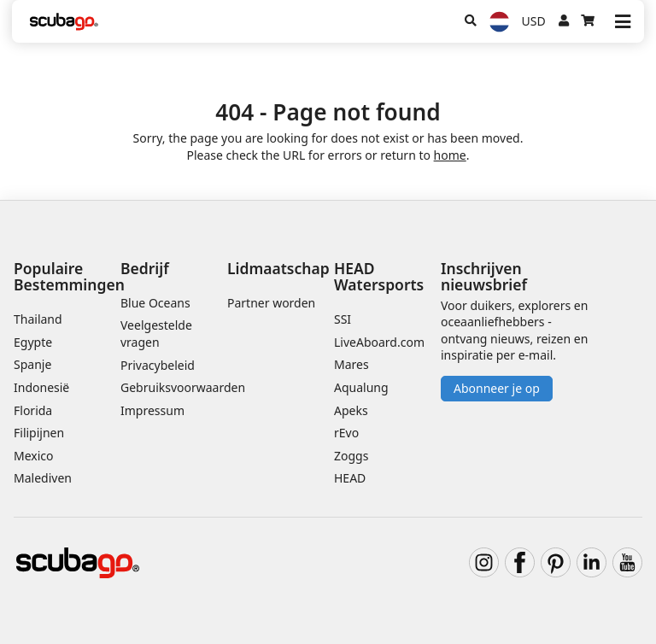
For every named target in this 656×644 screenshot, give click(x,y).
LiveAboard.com (379, 342)
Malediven (43, 478)
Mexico (34, 456)
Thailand (38, 319)
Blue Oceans (155, 303)
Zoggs (351, 456)
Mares (351, 364)
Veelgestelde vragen (156, 334)
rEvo (346, 433)
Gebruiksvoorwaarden (183, 387)
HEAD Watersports (379, 276)
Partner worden (271, 303)
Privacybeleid (158, 365)
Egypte (33, 342)
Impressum (152, 410)
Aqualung (361, 387)
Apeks (351, 410)
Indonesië (41, 387)
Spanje (32, 364)
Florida (33, 410)
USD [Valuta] (534, 21)
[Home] (64, 22)
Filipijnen (39, 433)
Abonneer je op (497, 388)
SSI (343, 319)
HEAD (350, 478)
